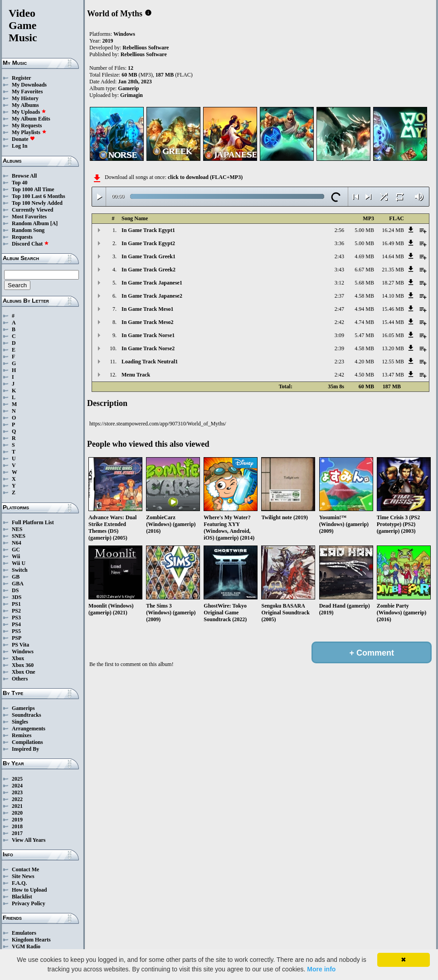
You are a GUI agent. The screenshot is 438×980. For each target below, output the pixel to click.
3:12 (339, 283)
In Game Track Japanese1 (152, 283)
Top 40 (20, 183)
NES (17, 529)
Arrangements (29, 729)
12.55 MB (393, 362)
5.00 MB (364, 230)
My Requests (27, 126)
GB (16, 577)
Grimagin (131, 95)
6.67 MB (364, 270)
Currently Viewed (32, 210)
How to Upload (29, 890)
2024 (17, 786)
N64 (17, 543)
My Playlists (29, 132)
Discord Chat (30, 244)
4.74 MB (364, 322)
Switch (20, 570)
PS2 (16, 611)
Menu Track (136, 375)
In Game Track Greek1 (148, 256)
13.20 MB (393, 348)
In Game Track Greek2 (148, 270)
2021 (17, 806)
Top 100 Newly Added (37, 203)
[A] (54, 223)
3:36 (339, 243)
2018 (17, 826)
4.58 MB (364, 296)
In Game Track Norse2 (148, 348)
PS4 (16, 624)
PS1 (16, 604)
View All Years (29, 840)
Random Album (30, 223)
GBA (18, 584)
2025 (17, 779)
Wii (16, 556)
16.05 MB (393, 335)
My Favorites (27, 92)
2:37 (339, 296)
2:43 (339, 256)
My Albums (25, 105)
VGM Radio (26, 946)
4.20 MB (364, 362)
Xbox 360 (23, 665)
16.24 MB (393, 230)
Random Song (28, 230)
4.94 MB (364, 309)
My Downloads (29, 85)
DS (15, 590)
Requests (22, 237)
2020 (17, 813)
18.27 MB (393, 283)
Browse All (24, 176)
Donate (23, 139)
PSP (17, 638)
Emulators (24, 933)
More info (321, 969)
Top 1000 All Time (33, 189)
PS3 (16, 618)
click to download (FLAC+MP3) (205, 177)
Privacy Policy (29, 903)
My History (25, 98)
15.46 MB (393, 309)
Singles (20, 722)
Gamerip (128, 88)
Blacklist (22, 897)
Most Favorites (29, 217)
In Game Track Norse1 (148, 335)
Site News (23, 876)
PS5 (16, 631)
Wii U (19, 563)
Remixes (22, 735)
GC (16, 550)
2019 (17, 820)
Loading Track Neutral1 (150, 362)
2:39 (339, 348)
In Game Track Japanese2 (152, 296)
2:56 (339, 230)
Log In (19, 146)
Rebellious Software (146, 48)
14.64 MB (393, 256)
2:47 (339, 309)
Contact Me (25, 869)
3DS (17, 597)
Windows (23, 652)
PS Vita (20, 645)
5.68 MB (364, 283)
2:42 (339, 322)
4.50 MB (364, 375)
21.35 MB (393, 270)
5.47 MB (364, 335)
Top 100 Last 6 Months (39, 196)
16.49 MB (393, 243)
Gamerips (23, 708)
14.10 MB (393, 296)
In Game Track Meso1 (148, 309)
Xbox (18, 658)
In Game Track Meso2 (148, 322)
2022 (17, 799)
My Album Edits (31, 119)
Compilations (27, 742)
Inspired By (25, 749)
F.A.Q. (19, 883)
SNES (19, 536)
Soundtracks (27, 715)
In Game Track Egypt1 (148, 230)
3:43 (339, 270)
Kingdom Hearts (31, 940)
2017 (17, 833)
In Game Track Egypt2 (148, 243)
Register (22, 78)
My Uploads (29, 112)
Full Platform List (33, 522)
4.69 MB (364, 256)
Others (20, 679)
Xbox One (24, 672)
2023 (17, 792)
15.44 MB (393, 322)
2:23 (339, 362)
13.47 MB (393, 375)
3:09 (339, 335)
